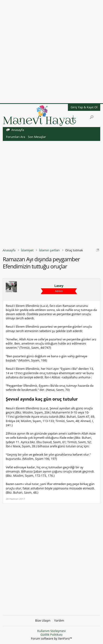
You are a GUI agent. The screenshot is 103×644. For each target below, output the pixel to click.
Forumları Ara (16, 137)
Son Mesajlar (37, 137)
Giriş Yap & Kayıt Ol (84, 107)
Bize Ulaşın (43, 621)
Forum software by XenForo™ (51, 638)
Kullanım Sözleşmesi (51, 631)
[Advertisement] (51, 52)
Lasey (59, 286)
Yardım (59, 621)
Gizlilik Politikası (51, 635)
